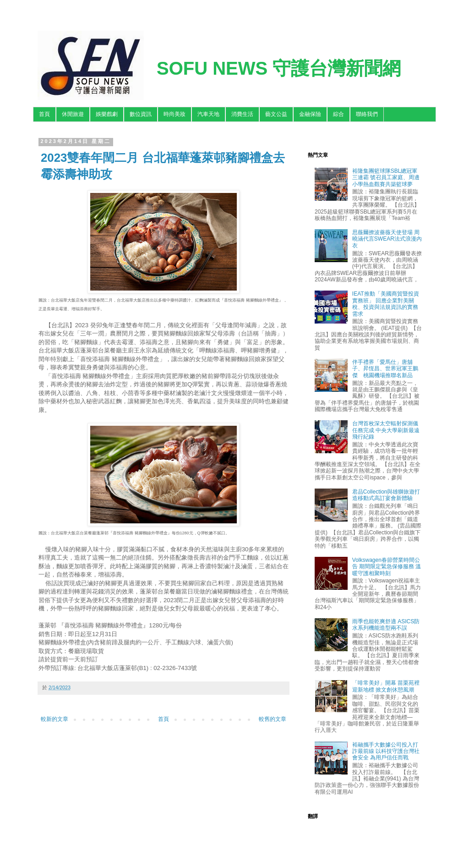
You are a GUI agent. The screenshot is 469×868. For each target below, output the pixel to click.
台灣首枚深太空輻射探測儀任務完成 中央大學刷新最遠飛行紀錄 (386, 430)
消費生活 (242, 114)
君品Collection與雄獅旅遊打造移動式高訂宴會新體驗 (386, 495)
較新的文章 (55, 719)
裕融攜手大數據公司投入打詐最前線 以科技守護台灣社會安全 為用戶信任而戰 (386, 751)
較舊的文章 (273, 719)
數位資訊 (141, 114)
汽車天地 (208, 114)
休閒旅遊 (73, 114)
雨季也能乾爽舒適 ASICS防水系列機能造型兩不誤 (386, 625)
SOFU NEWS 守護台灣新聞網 (279, 68)
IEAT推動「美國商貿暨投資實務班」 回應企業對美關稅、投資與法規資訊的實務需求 (386, 304)
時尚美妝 (175, 114)
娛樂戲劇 (107, 114)
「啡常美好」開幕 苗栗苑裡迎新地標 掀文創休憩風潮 (386, 686)
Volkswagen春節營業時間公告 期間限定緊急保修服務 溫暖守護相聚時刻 (387, 567)
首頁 (44, 114)
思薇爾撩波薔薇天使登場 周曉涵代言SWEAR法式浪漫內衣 (387, 239)
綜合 (338, 114)
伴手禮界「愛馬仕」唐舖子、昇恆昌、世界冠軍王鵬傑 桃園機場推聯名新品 (385, 369)
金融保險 (310, 114)
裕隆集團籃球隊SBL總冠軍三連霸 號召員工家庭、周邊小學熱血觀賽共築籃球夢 (386, 178)
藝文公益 (276, 114)
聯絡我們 (367, 114)
